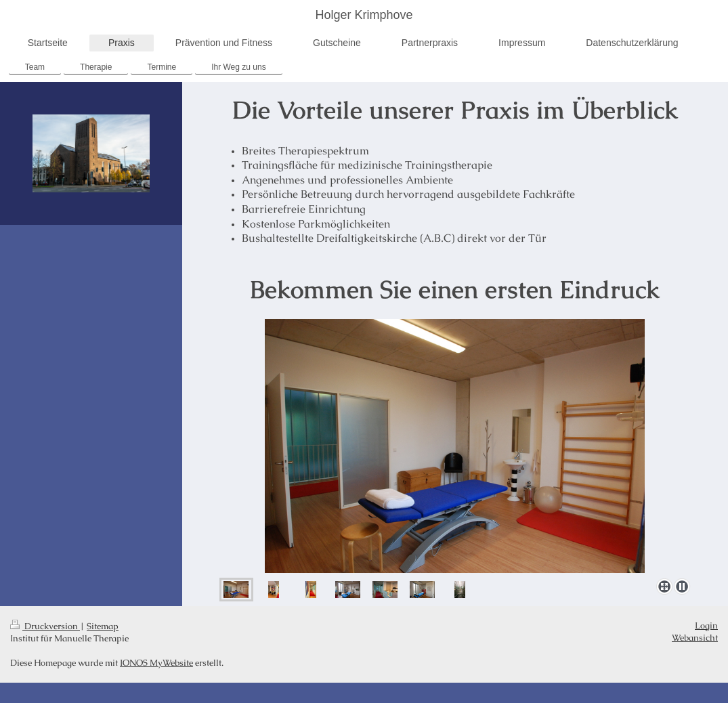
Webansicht (695, 638)
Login (706, 625)
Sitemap (103, 626)
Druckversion (45, 626)
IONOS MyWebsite (156, 663)
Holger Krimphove (364, 15)
